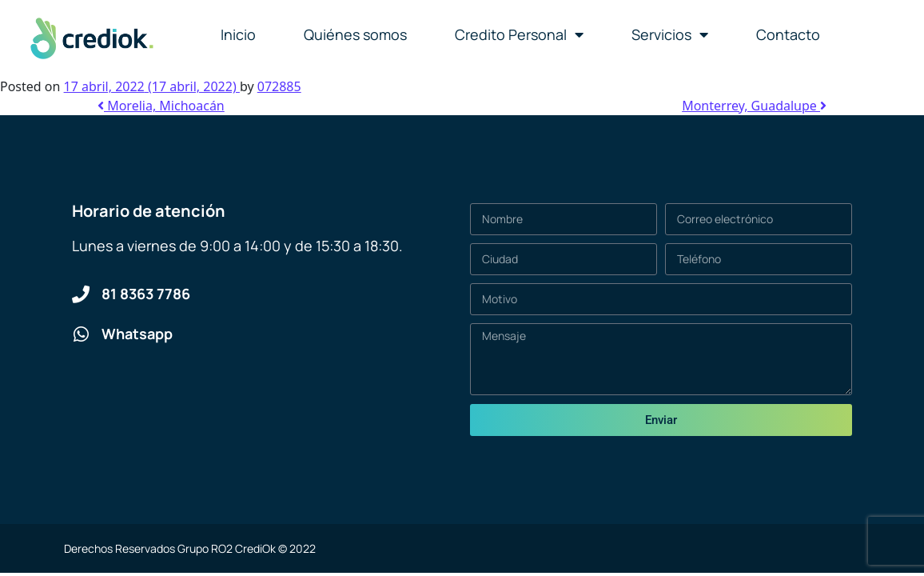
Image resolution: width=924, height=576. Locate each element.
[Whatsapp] (81, 334)
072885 (279, 86)
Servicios (670, 34)
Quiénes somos (355, 34)
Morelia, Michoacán (161, 106)
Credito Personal (519, 34)
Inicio (238, 34)
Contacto (788, 34)
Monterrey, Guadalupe (754, 106)
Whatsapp (137, 334)
